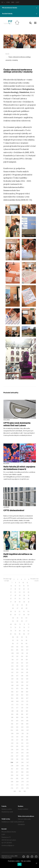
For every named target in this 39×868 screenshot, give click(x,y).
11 (27, 583)
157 (17, 692)
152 (12, 689)
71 (24, 624)
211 (27, 734)
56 (15, 615)
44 (22, 605)
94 (22, 640)
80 (20, 631)
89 (17, 637)
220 (12, 743)
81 (24, 631)
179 (27, 708)
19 (19, 589)
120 (12, 663)
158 (22, 692)
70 (20, 624)
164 (12, 698)
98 (22, 644)
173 (17, 705)
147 (27, 682)
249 (17, 766)
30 (24, 595)
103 (27, 647)
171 (27, 701)
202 (22, 727)
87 (28, 634)
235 (27, 753)
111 (27, 653)
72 (28, 624)
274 (22, 785)
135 (27, 672)
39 (20, 602)
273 (17, 785)
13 (15, 586)
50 (11, 612)
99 (26, 644)
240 (12, 759)
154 (22, 689)
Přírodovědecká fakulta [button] (20, 8)
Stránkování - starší (34, 580)
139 (27, 676)
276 (12, 788)
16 (28, 586)
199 (27, 724)
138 (22, 676)
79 (15, 631)
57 (20, 615)
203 (27, 727)
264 (12, 779)
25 (24, 592)
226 (22, 746)
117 (17, 660)
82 (28, 631)
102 (22, 647)
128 (12, 669)
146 (22, 682)
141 (17, 679)
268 (12, 782)
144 (12, 682)
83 (11, 634)
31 (28, 595)
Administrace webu (8, 856)
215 (27, 737)
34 (20, 599)
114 (22, 656)
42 (13, 605)
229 (17, 750)
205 (17, 730)
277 (17, 788)
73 (11, 627)
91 (26, 637)
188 (12, 717)
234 (22, 753)
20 (24, 589)
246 (22, 762)
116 (13, 660)
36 (28, 599)
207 (28, 730)
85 (20, 634)
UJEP (18, 3)
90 (22, 637)
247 (28, 762)
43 (17, 605)
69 (15, 624)
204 (12, 730)
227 (27, 746)
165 (17, 698)
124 (12, 666)
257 (17, 772)
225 (17, 746)
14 (20, 586)
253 (17, 769)
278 (22, 788)
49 (26, 608)
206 (22, 730)
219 (27, 740)
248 (12, 766)
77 (28, 627)
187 (27, 714)
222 (22, 743)
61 (18, 618)
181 (17, 711)
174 (22, 705)
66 (22, 621)
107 (27, 650)
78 (11, 631)
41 (29, 602)
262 (22, 775)
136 (12, 676)
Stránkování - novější (7, 580)
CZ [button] (3, 3)
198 (22, 724)
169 (17, 701)
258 (22, 772)
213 (17, 737)
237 (17, 756)
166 (22, 698)
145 (17, 682)
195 (27, 721)
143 (27, 679)
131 (27, 669)
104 (12, 650)
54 (28, 612)
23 (15, 592)
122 (22, 663)
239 (27, 756)
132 (12, 672)
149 (17, 685)
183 (27, 711)
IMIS (13, 3)
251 (28, 766)
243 (27, 759)
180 (12, 711)
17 (11, 589)
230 (22, 750)
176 (12, 708)
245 (17, 762)
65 (17, 621)
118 (22, 660)
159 (27, 692)
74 (15, 627)
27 (11, 595)
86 (24, 634)
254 (22, 769)
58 (24, 615)
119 (27, 660)
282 (25, 791)
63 (26, 618)
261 (17, 775)
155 (27, 689)
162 (22, 695)
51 (15, 612)
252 (12, 769)
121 (17, 663)
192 (12, 721)
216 (12, 740)
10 (23, 583)
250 (22, 766)
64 (13, 621)
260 (12, 775)
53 (24, 612)
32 (11, 599)
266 (22, 779)
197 (17, 724)
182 (22, 711)
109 (18, 653)
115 (27, 656)
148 (12, 685)
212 (12, 737)
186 (22, 714)
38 (15, 602)
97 (17, 644)
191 (27, 717)
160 (12, 695)
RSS (16, 856)
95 (26, 640)
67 (26, 621)
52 (20, 612)
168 (12, 701)
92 (13, 640)
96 (13, 644)
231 (27, 750)
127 (27, 666)
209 (17, 734)
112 (13, 656)
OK (19, 864)
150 (22, 685)
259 (27, 772)
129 (17, 669)
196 (12, 724)
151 (27, 685)
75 (20, 627)
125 (17, 666)
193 (17, 721)
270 (22, 782)
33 (15, 599)
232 (12, 753)
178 (22, 708)
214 (22, 737)
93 (17, 640)
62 (22, 618)
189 (17, 717)
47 (17, 608)
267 (28, 779)
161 (17, 695)
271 (28, 782)
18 (15, 589)
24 (20, 592)
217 (17, 740)
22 (11, 592)
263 (27, 775)
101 (17, 647)
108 (12, 653)
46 (13, 608)
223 (27, 743)
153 (17, 689)
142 (22, 679)
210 (23, 734)
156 (12, 692)
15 (24, 586)
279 (27, 788)
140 (12, 679)
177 (17, 708)
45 (26, 605)
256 (12, 772)
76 (24, 627)
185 (17, 714)
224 (12, 746)
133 (17, 672)
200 (12, 727)
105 (17, 650)
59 (28, 615)
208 (12, 734)
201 (17, 727)
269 (17, 782)
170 (22, 701)
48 (22, 608)
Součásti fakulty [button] (20, 14)
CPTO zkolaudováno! (13, 510)
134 (22, 672)
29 (20, 595)
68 (11, 624)
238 (22, 756)
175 (27, 705)
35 (24, 599)
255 (27, 769)
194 (22, 721)
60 (13, 618)
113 (17, 656)
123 (27, 663)
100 (12, 647)
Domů (7, 54)
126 (22, 666)
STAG (8, 3)
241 (17, 759)
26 (28, 592)
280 (15, 791)
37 (11, 602)
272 (12, 785)
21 (28, 589)
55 (11, 615)
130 (22, 669)
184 (12, 714)
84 (15, 634)
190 (22, 717)
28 (15, 595)
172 (12, 705)
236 (12, 756)
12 (11, 586)
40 (24, 602)
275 (27, 785)
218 (22, 740)
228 (12, 750)
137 (17, 676)
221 (17, 743)
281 (20, 791)
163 (27, 695)
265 (17, 779)
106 (22, 650)
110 (22, 653)
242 (22, 759)
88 (13, 637)
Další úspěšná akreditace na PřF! (18, 554)
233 (17, 753)
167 (27, 698)
